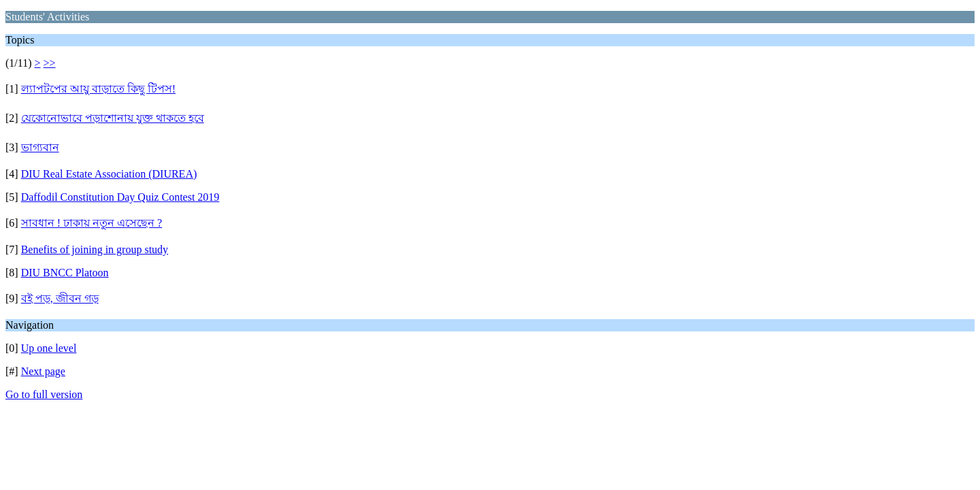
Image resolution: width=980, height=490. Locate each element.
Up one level (49, 348)
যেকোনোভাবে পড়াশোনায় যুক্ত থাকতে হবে (113, 118)
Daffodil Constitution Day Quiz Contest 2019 (120, 197)
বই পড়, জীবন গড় (60, 298)
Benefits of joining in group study (95, 249)
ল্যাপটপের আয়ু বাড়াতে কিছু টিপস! (98, 89)
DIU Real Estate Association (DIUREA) (109, 174)
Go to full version (44, 394)
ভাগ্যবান (40, 147)
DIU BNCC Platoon (65, 273)
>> (50, 63)
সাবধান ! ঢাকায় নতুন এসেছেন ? (92, 223)
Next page (43, 371)
